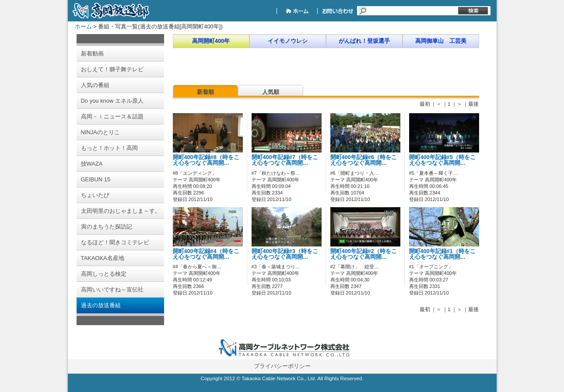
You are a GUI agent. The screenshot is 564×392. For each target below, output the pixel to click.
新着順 (205, 92)
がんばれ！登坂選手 (364, 41)
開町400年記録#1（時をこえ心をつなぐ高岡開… (442, 254)
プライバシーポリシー (282, 366)
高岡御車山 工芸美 (441, 41)
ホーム (83, 26)
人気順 (271, 92)
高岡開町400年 (211, 41)
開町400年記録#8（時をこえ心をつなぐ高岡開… (206, 160)
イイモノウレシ (288, 41)
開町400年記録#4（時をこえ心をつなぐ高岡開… (206, 254)
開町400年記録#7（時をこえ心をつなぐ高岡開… (285, 160)
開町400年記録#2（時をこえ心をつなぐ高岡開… (364, 254)
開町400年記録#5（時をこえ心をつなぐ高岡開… (442, 160)
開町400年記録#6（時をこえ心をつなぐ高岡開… (364, 160)
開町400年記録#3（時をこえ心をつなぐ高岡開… (285, 254)
